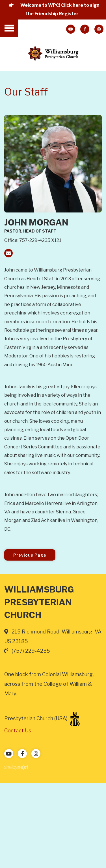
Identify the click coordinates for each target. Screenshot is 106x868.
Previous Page (30, 555)
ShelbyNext (16, 767)
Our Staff (26, 92)
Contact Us (18, 731)
